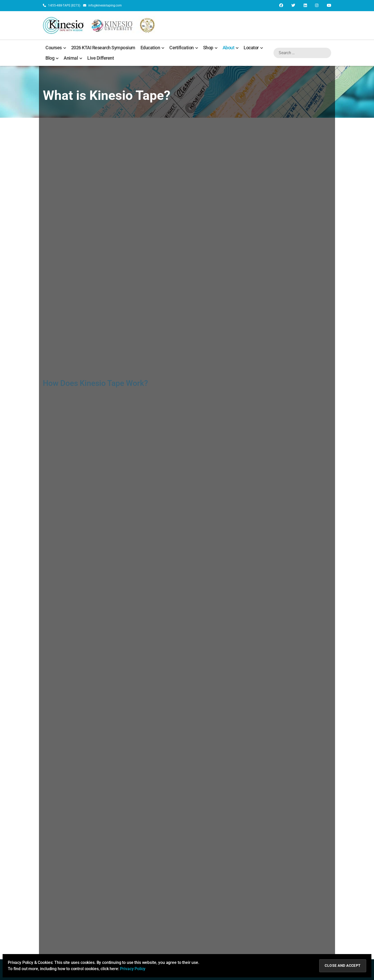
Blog (52, 58)
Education (152, 48)
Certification (184, 48)
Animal (73, 58)
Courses (56, 48)
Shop (210, 48)
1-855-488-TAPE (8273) (62, 5)
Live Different (101, 58)
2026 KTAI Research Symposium (103, 48)
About (231, 48)
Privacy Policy (133, 969)
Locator (253, 48)
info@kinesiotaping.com (102, 5)
